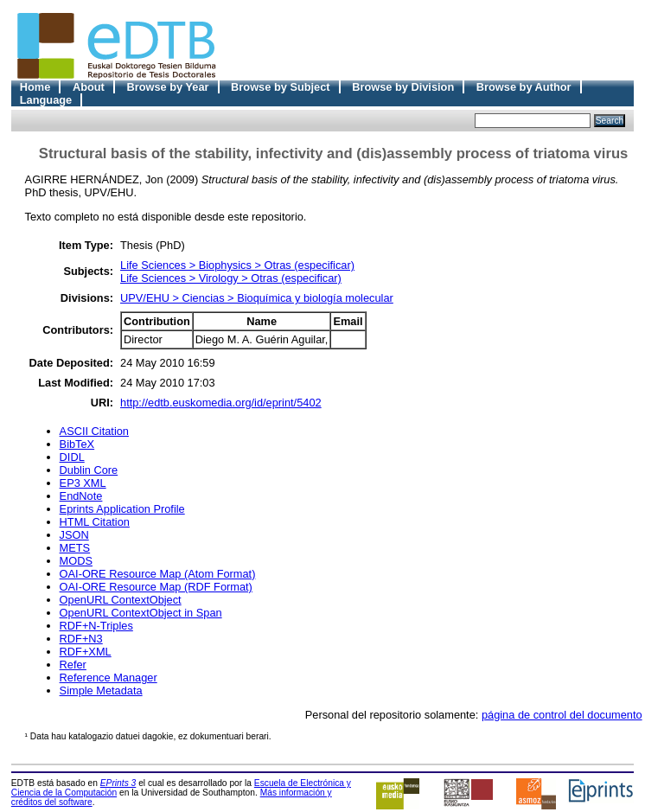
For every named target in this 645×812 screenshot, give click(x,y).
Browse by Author (524, 87)
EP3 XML (83, 483)
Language (46, 100)
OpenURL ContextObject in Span (141, 613)
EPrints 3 (118, 783)
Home (35, 87)
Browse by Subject (281, 87)
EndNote (81, 496)
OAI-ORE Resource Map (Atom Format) (158, 574)
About (89, 87)
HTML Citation (95, 522)
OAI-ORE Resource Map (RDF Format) (156, 587)
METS (75, 548)
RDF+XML (86, 652)
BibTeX (77, 444)
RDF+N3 (81, 639)
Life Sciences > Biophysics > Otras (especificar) (237, 265)
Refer (73, 665)
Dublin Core (89, 470)
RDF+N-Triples (96, 626)
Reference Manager (109, 678)
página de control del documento (562, 715)
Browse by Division (403, 87)
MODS (76, 561)
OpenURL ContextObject (121, 600)
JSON (74, 535)
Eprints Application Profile (122, 509)
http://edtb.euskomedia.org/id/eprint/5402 (221, 403)
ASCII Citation (94, 431)
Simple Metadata (101, 691)
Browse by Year (167, 87)
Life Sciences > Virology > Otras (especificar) (231, 278)
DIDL (72, 457)
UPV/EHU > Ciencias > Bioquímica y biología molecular (257, 298)
